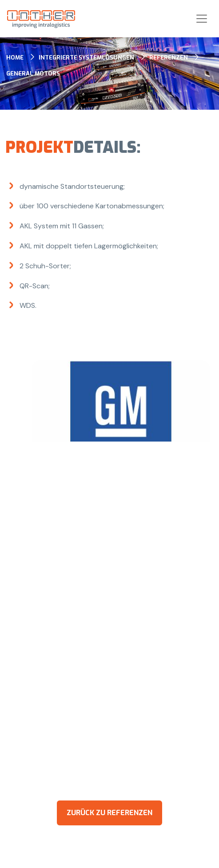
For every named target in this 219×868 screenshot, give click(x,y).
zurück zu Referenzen (109, 813)
